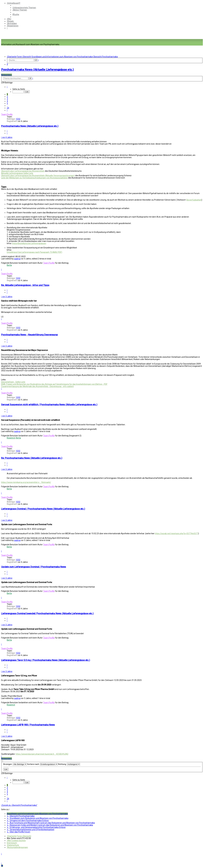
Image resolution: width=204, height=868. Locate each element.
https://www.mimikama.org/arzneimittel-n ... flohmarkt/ (26, 482)
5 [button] (7, 103)
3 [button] (7, 99)
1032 (18, 119)
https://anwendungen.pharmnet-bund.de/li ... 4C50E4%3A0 (42, 754)
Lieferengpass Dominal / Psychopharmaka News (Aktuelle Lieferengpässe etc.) (43, 509)
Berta (9, 265)
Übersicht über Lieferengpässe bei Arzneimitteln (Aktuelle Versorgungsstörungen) (38, 176)
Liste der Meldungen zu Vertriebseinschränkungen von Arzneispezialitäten (34, 178)
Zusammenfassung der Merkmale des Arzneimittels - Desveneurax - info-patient (37, 386)
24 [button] (8, 108)
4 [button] (7, 101)
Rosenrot (11, 438)
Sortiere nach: (42, 764)
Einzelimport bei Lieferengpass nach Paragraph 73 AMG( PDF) (34, 252)
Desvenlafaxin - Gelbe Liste (13, 382)
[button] (7, 87)
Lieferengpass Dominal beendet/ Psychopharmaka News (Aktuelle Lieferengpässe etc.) (47, 613)
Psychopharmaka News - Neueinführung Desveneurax (29, 335)
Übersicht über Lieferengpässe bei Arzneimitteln (23, 171)
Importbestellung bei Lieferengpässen (29, 243)
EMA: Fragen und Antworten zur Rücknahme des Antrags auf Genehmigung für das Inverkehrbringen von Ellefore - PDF (54, 384)
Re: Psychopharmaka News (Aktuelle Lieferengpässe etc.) (32, 458)
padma (17, 259)
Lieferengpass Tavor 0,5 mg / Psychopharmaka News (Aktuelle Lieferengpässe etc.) (46, 660)
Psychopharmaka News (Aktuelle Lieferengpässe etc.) (37, 70)
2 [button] (7, 97)
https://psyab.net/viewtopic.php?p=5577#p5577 (177, 534)
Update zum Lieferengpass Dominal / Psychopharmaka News (34, 567)
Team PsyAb (7, 114)
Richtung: (69, 764)
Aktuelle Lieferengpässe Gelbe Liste (17, 173)
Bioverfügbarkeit (194, 200)
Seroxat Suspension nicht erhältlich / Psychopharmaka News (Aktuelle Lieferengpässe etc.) (49, 405)
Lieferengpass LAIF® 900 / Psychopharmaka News (28, 725)
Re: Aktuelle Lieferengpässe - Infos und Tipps (25, 285)
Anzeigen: (15, 764)
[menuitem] (24, 8)
